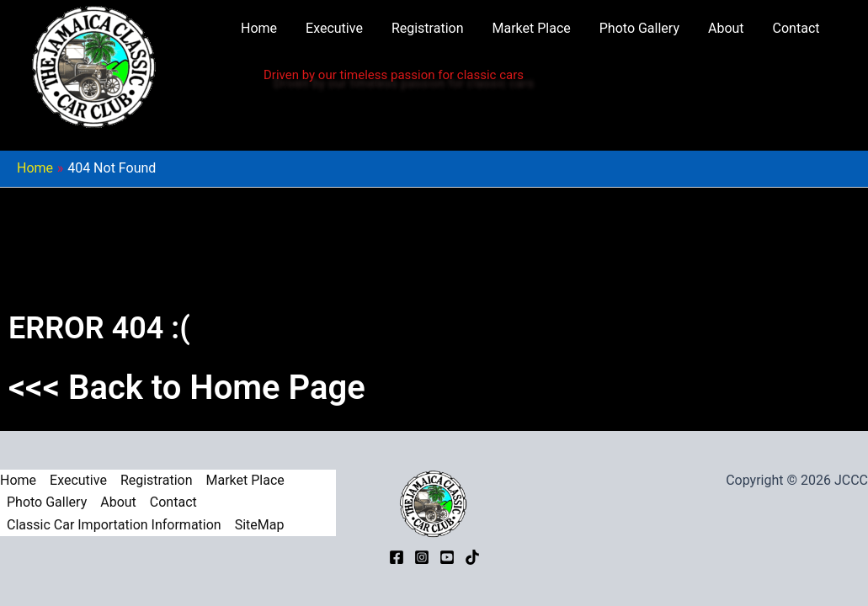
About (726, 28)
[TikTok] (472, 557)
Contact (796, 28)
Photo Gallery (639, 28)
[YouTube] (447, 557)
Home (259, 28)
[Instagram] (422, 557)
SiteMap (260, 525)
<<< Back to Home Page (187, 388)
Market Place (532, 28)
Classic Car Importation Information (114, 525)
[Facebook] (397, 557)
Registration (428, 28)
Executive (334, 28)
